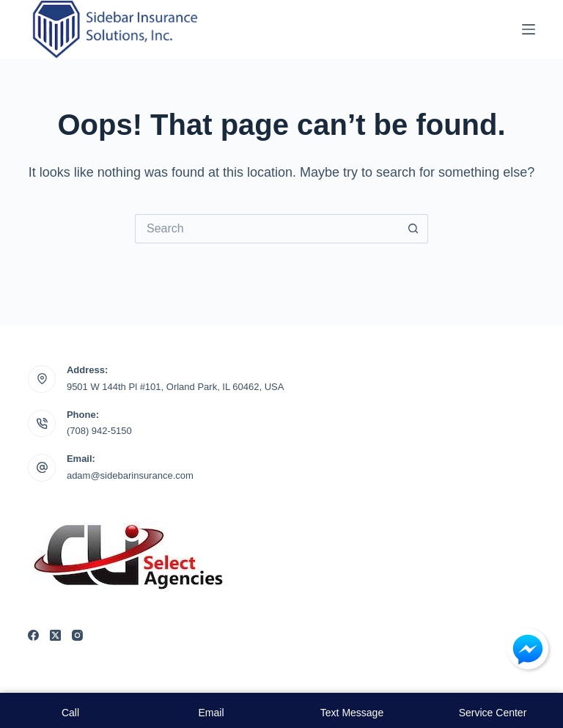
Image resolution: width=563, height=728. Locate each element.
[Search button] (413, 229)
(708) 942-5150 (99, 431)
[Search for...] (267, 229)
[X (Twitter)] (55, 635)
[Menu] (529, 29)
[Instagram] (77, 635)
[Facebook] (33, 635)
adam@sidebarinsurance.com (130, 475)
